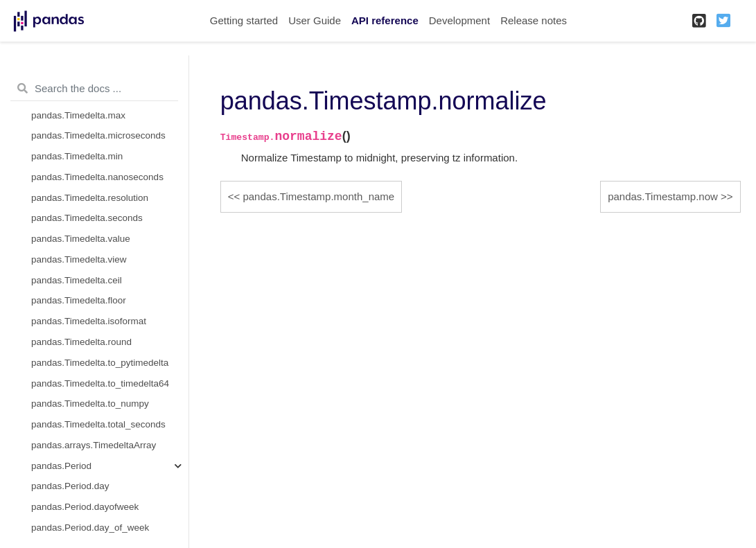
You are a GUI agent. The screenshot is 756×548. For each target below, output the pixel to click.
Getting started (244, 20)
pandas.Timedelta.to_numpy (90, 404)
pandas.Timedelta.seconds (87, 218)
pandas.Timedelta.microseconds (98, 135)
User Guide (315, 20)
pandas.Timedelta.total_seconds (98, 424)
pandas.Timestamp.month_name (318, 196)
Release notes (534, 20)
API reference (385, 20)
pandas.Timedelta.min (77, 156)
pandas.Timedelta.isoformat (89, 321)
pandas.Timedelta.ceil (77, 280)
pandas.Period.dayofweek (85, 507)
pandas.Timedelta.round (81, 342)
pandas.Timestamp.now (663, 196)
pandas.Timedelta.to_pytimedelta (100, 363)
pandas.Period (61, 466)
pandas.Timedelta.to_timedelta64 (100, 383)
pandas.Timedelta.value (81, 239)
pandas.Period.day (70, 486)
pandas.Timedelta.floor (79, 300)
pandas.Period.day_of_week (90, 528)
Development (459, 20)
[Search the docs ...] (94, 89)
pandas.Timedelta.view (79, 259)
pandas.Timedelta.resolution (90, 198)
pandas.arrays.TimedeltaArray (94, 445)
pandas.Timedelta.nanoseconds (97, 177)
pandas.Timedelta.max (78, 115)
